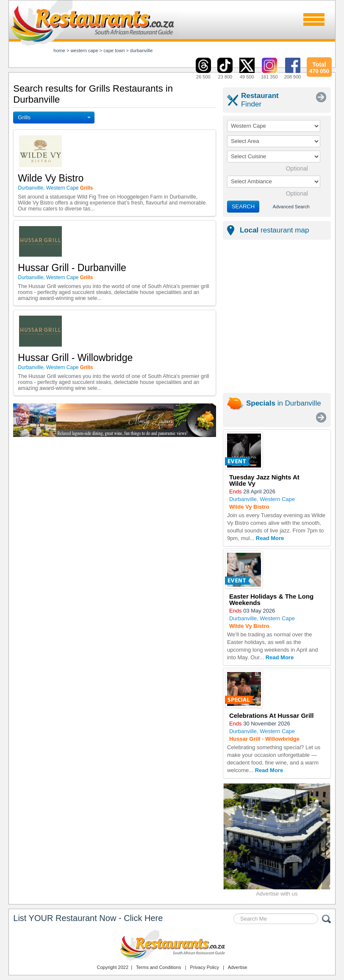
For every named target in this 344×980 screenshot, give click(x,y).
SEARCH (243, 206)
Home (59, 50)
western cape (84, 50)
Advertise (238, 967)
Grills (24, 117)
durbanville (141, 50)
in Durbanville (284, 403)
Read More (270, 538)
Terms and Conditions (158, 967)
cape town (114, 50)
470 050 (319, 67)
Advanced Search (291, 207)
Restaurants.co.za (172, 945)
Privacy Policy (205, 967)
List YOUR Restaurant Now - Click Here (88, 918)
